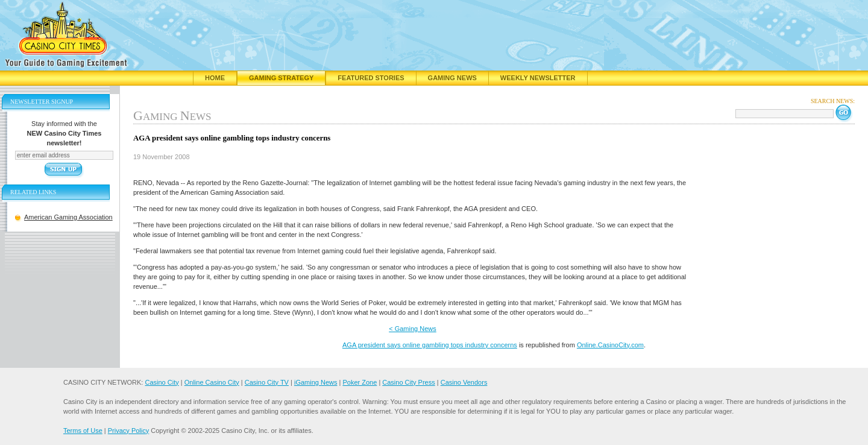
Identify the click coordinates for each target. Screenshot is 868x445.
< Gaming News (413, 329)
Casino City (162, 382)
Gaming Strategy (281, 78)
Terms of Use (83, 431)
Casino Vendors (464, 382)
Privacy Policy (128, 431)
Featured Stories (371, 78)
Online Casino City (212, 382)
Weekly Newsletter (538, 78)
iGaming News (316, 382)
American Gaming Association (68, 217)
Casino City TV (267, 382)
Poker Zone (360, 382)
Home (215, 78)
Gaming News (452, 78)
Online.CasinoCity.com (610, 345)
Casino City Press (408, 382)
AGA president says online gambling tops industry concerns (430, 345)
